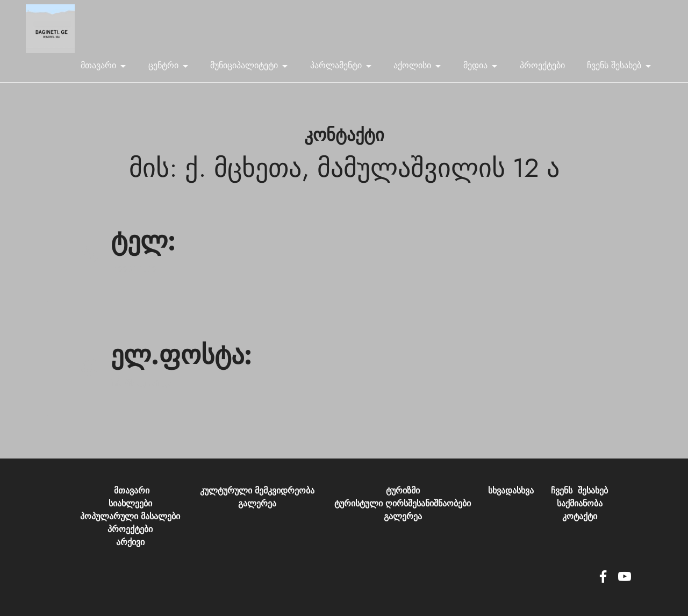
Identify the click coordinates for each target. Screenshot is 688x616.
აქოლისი (412, 65)
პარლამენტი (336, 65)
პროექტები (542, 65)
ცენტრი (163, 65)
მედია (475, 65)
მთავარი (98, 65)
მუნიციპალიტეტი (244, 65)
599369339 (134, 269)
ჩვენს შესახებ (614, 65)
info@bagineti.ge (141, 393)
